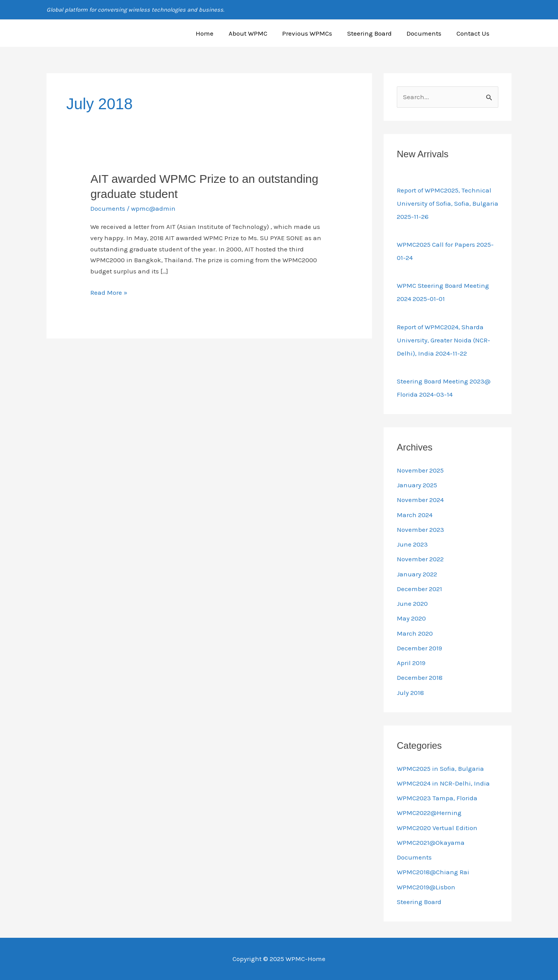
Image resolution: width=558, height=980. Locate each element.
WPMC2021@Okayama (431, 842)
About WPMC (256, 33)
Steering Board (374, 33)
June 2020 (412, 603)
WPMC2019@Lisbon (426, 887)
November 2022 (420, 559)
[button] (508, 33)
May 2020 (411, 618)
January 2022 (417, 574)
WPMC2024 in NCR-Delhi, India (443, 783)
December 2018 (420, 677)
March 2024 (415, 515)
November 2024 (420, 500)
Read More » (109, 292)
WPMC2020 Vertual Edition (437, 828)
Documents (427, 33)
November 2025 (420, 470)
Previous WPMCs (313, 33)
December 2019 (419, 648)
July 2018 (410, 693)
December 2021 (419, 589)
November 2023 (420, 530)
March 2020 (415, 633)
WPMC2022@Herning (429, 813)
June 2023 (412, 544)
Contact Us (474, 33)
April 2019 (411, 663)
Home (214, 33)
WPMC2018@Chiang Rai (433, 872)
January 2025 (417, 485)
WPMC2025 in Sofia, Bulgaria (440, 769)
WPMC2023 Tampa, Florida (437, 798)
